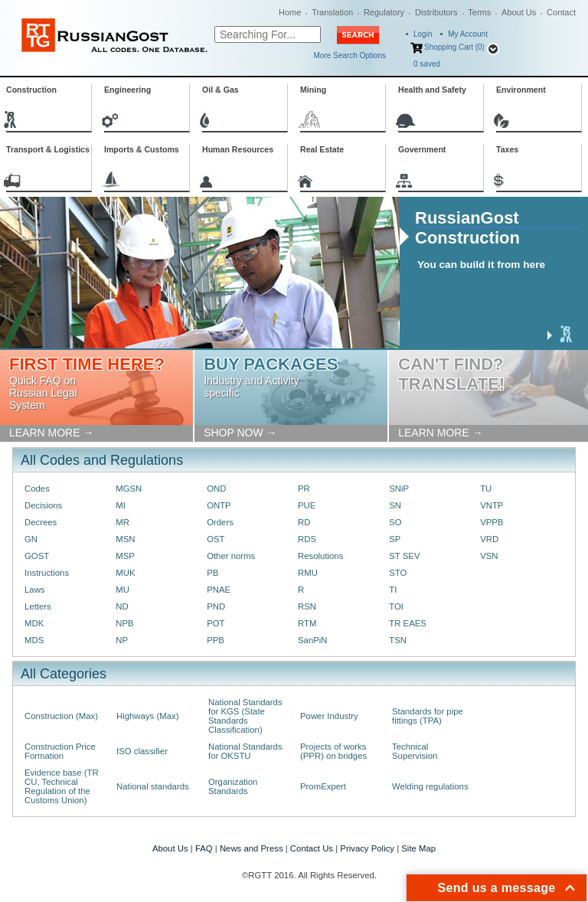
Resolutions (320, 556)
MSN (125, 539)
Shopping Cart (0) (454, 47)
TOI (396, 606)
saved (427, 64)
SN (395, 505)
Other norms (231, 556)
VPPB (492, 522)
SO (395, 522)
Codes (37, 489)
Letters (38, 606)
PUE (307, 505)
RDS (307, 539)
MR (122, 522)
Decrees (41, 522)
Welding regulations (430, 786)
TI (393, 590)
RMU (308, 573)
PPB (216, 640)
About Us (519, 12)
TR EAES (408, 623)
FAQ (204, 848)
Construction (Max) (61, 716)
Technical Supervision (415, 751)
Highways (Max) (147, 716)
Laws (35, 590)
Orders (220, 522)
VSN (489, 556)
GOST (37, 556)
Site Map (418, 848)
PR (304, 489)
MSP (125, 556)
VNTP (492, 505)
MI (121, 505)
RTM (307, 623)
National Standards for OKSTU (245, 751)
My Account (468, 34)
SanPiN (313, 640)
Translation (332, 12)
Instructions (47, 573)
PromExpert (323, 786)
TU (486, 489)
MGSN (129, 489)
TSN (398, 640)
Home (290, 12)
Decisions (43, 505)
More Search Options (350, 56)
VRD (489, 539)
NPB (124, 623)
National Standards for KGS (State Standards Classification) (245, 716)
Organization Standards (233, 786)
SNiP (399, 489)
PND (216, 606)
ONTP (219, 505)
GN (31, 539)
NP (122, 640)
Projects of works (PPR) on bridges (333, 751)
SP (395, 539)
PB (212, 573)
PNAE (219, 590)
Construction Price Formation (60, 751)
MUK (125, 573)
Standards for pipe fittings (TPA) (428, 716)
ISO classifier (142, 751)
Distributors (436, 12)
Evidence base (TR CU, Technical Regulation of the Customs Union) (62, 786)
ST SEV (404, 556)
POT (216, 623)
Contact (561, 12)
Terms (479, 12)
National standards (153, 786)
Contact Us (312, 848)
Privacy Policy (367, 848)
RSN (307, 606)
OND (216, 489)
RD (304, 522)
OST (216, 539)
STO (398, 573)
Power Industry (329, 716)
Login (423, 34)
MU (122, 590)
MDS (34, 640)
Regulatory (384, 12)
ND (122, 606)
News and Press (252, 848)
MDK (34, 623)
